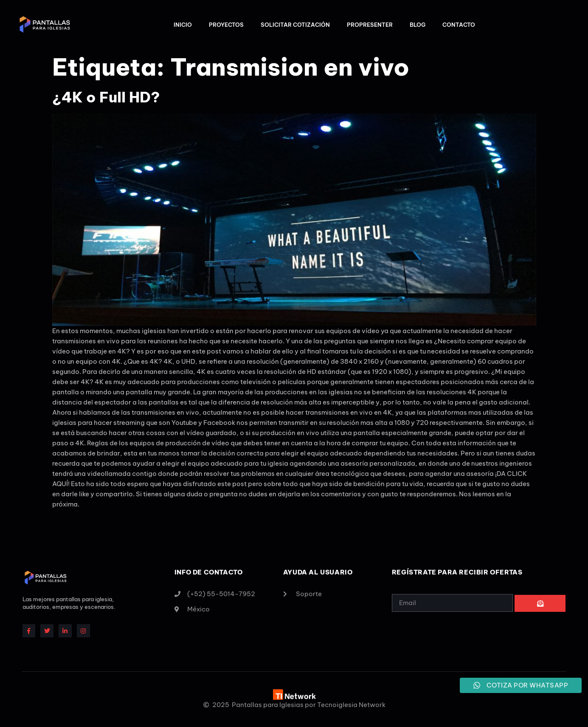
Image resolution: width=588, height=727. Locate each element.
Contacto (459, 25)
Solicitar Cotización (295, 25)
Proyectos (226, 25)
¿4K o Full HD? (106, 97)
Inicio (183, 25)
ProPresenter (370, 25)
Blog (418, 25)
